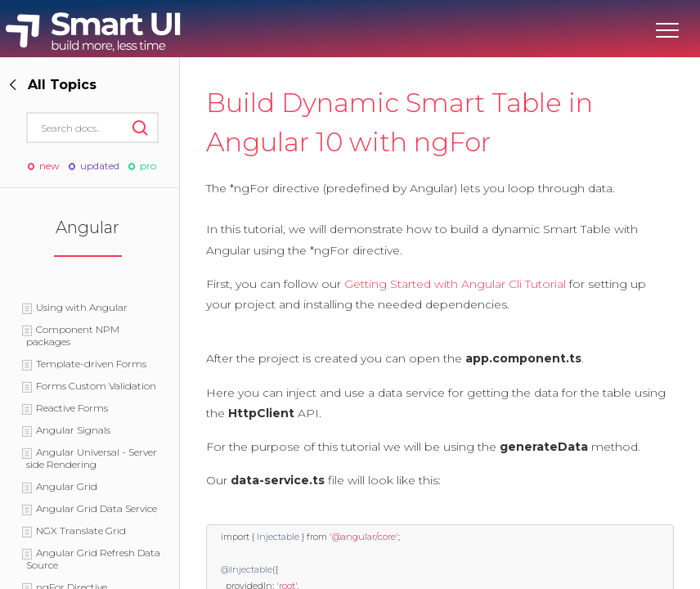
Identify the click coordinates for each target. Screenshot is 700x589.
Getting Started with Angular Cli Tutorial (455, 284)
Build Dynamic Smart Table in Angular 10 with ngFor (399, 122)
